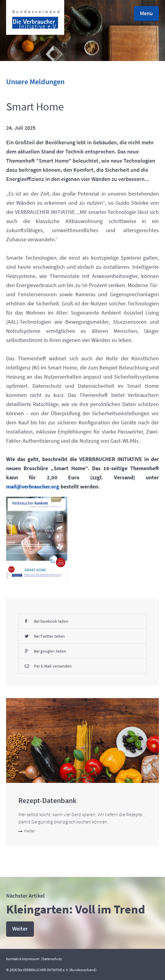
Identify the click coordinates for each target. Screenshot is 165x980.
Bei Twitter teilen (45, 636)
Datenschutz (52, 959)
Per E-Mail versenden (48, 666)
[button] (146, 14)
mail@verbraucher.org (33, 486)
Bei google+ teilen (46, 651)
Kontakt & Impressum (23, 959)
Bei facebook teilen (47, 621)
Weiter (27, 831)
